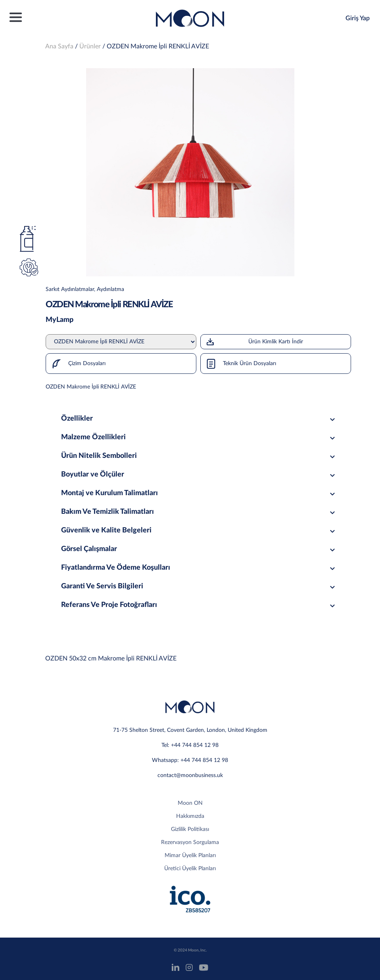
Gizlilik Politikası (190, 829)
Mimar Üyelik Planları (190, 856)
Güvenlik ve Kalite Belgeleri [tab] (199, 530)
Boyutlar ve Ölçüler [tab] (199, 475)
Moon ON (190, 803)
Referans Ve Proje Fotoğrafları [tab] (199, 605)
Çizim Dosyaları (76, 364)
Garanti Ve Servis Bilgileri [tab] (199, 586)
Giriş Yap (358, 18)
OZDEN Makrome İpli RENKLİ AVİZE (158, 46)
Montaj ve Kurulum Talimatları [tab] (199, 493)
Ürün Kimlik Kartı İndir (254, 342)
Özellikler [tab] (199, 419)
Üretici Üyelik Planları (190, 869)
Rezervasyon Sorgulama (190, 842)
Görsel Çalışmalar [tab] (199, 549)
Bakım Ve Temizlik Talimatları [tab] (199, 512)
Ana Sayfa (59, 46)
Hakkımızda (190, 816)
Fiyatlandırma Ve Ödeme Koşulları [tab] (199, 568)
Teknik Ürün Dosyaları (238, 364)
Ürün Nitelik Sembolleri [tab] (199, 456)
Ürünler (90, 46)
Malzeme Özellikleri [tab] (199, 437)
